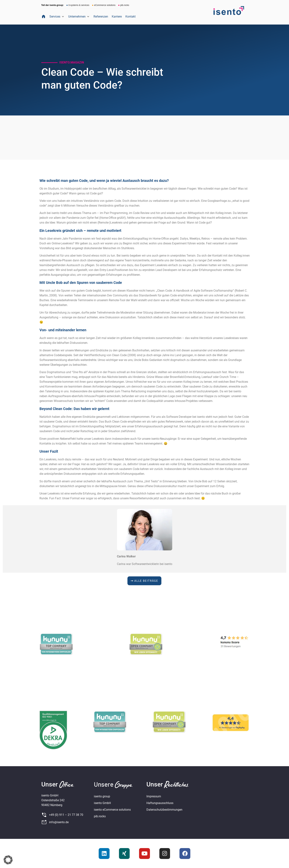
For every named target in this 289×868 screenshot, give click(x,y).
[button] (57, 17)
